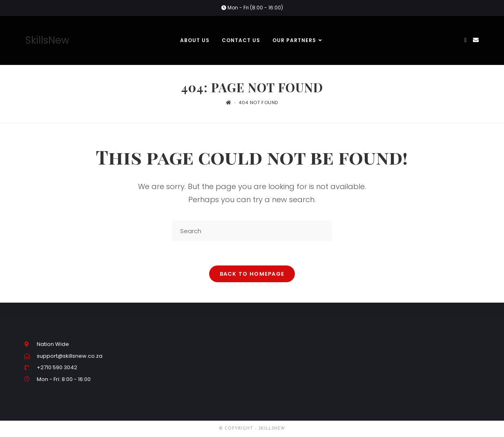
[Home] (229, 103)
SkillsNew (47, 40)
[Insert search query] (252, 231)
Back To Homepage (252, 274)
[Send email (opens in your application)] (476, 40)
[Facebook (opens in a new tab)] (465, 40)
